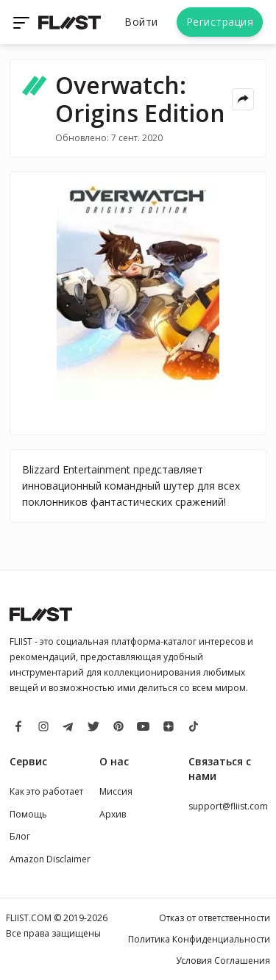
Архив (113, 814)
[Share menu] (243, 99)
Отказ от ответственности (215, 918)
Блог (20, 836)
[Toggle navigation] (23, 22)
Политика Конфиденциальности (199, 939)
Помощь (28, 814)
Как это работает (46, 791)
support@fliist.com (228, 806)
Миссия (116, 791)
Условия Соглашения (223, 961)
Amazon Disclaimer (50, 859)
